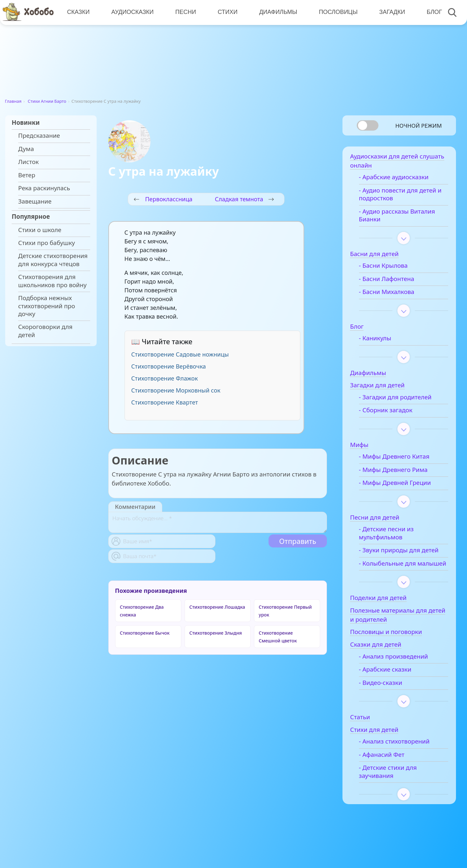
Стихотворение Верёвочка (169, 366)
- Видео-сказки (385, 692)
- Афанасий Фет (386, 764)
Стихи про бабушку (47, 243)
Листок (29, 162)
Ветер (27, 175)
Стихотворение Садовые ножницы (180, 354)
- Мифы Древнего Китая (398, 458)
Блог (433, 12)
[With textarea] (218, 522)
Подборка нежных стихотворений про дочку (47, 306)
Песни (185, 12)
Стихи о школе (40, 230)
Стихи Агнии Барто (47, 101)
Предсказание (39, 135)
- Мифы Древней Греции (399, 484)
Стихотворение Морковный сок (176, 390)
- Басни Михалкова (391, 293)
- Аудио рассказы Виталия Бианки (401, 217)
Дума (26, 149)
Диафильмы (277, 12)
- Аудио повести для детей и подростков (404, 195)
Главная (13, 101)
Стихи (227, 12)
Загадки (391, 12)
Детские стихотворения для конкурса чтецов (53, 260)
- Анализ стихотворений (398, 750)
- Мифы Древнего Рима (397, 471)
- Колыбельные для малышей (391, 568)
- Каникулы (379, 339)
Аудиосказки (132, 12)
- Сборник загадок (390, 411)
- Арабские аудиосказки (398, 178)
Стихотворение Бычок (145, 633)
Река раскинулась (44, 188)
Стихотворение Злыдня (216, 633)
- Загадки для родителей (399, 398)
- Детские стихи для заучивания (392, 780)
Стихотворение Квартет (165, 402)
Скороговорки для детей (45, 331)
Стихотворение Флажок (165, 378)
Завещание (35, 201)
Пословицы (337, 12)
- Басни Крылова (387, 267)
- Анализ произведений (397, 665)
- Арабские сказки (389, 678)
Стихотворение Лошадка (217, 607)
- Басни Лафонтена (391, 280)
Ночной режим (419, 126)
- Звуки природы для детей (403, 551)
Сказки (78, 12)
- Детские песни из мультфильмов (390, 534)
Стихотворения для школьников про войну (52, 281)
